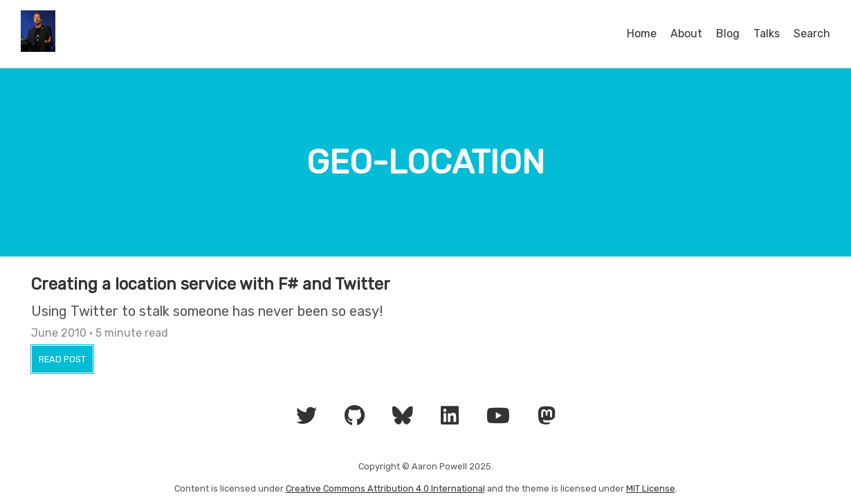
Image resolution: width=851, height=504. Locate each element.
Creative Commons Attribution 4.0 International (385, 488)
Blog (728, 34)
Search (812, 34)
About (686, 34)
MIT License (651, 488)
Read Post (62, 359)
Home (642, 34)
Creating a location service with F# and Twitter (211, 284)
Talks (767, 34)
